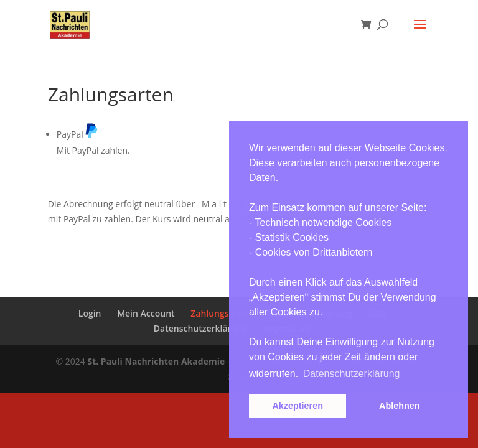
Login (90, 313)
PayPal (77, 134)
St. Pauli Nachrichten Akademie (156, 361)
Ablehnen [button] (400, 406)
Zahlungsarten (221, 313)
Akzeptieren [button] (298, 406)
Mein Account (146, 313)
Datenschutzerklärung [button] (352, 374)
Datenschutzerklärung (200, 328)
